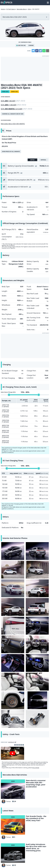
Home (3, 9)
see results (11, 647)
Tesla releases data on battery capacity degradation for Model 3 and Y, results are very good (36, 809)
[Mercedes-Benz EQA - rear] (25, 548)
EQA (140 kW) (8, 101)
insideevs (25, 847)
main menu (48, 2)
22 (15, 770)
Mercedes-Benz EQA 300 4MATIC (13, 124)
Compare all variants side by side (13, 114)
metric (32, 160)
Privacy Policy (39, 859)
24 (15, 706)
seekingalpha (9, 851)
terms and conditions (23, 859)
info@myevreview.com (11, 864)
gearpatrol (41, 847)
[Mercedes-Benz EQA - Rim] (25, 613)
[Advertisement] (25, 69)
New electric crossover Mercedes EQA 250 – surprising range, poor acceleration (36, 688)
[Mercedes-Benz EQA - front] (9, 561)
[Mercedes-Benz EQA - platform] (37, 626)
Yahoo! (9, 847)
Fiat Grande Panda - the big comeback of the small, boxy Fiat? (36, 723)
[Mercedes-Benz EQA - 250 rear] (25, 574)
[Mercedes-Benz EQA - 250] (25, 561)
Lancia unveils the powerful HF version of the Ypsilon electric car (36, 779)
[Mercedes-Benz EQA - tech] (13, 626)
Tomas (6, 706)
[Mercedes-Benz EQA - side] (9, 548)
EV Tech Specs (11, 9)
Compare (31, 45)
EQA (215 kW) (12, 109)
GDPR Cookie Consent (24, 862)
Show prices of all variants (11, 151)
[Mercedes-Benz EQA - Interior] (9, 587)
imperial (43, 160)
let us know (36, 672)
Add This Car (22, 45)
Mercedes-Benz (21, 9)
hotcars (25, 851)
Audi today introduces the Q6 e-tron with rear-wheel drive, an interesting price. (36, 752)
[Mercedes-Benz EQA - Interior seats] (41, 600)
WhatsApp (44, 51)
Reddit (40, 51)
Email (48, 51)
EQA (29, 9)
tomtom (41, 851)
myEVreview (39, 864)
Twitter (33, 51)
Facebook (37, 51)
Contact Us (9, 859)
